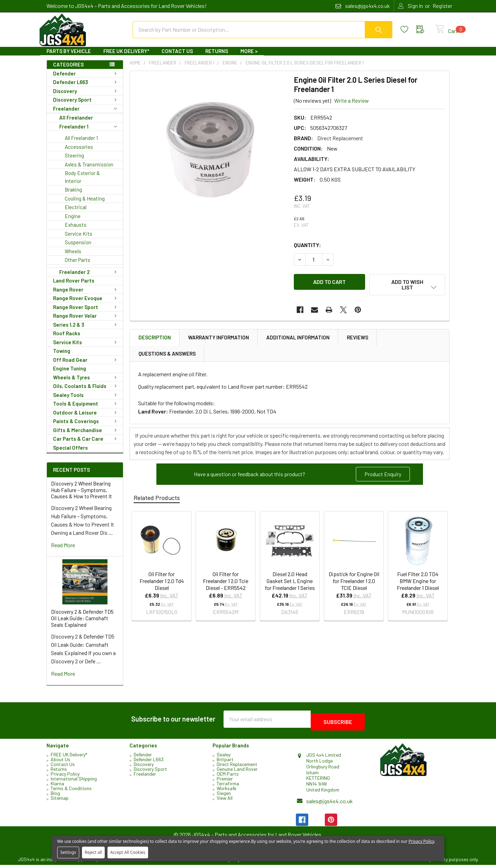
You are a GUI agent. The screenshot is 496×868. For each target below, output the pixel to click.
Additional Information (298, 339)
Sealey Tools (86, 401)
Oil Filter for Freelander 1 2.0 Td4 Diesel (162, 583)
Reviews (358, 339)
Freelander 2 (89, 278)
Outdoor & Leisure (86, 419)
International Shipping (74, 782)
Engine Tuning (70, 375)
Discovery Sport (86, 106)
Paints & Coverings (86, 427)
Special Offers (70, 454)
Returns (217, 57)
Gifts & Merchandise (86, 436)
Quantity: (307, 251)
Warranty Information (219, 339)
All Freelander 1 (81, 144)
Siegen (224, 796)
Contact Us (177, 57)
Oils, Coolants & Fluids (86, 392)
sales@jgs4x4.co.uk (329, 804)
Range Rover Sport (86, 313)
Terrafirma (228, 787)
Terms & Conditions (71, 791)
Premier (225, 782)
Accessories (79, 153)
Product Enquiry (383, 476)
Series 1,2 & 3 (86, 331)
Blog (55, 796)
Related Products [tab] (157, 500)
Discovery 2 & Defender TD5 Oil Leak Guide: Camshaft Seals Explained (82, 624)
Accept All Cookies (128, 852)
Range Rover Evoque (86, 304)
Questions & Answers (167, 356)
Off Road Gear (86, 366)
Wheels (73, 257)
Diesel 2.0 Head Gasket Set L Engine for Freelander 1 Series (290, 583)
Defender (86, 80)
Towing (62, 357)
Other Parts (77, 266)
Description (155, 339)
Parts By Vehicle (69, 57)
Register (442, 6)
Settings (68, 852)
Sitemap (60, 801)
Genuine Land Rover (237, 772)
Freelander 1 (88, 133)
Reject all (93, 852)
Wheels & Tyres (86, 384)
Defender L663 (86, 88)
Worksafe (226, 791)
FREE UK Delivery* (126, 57)
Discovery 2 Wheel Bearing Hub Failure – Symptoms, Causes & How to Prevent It (81, 496)
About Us (60, 762)
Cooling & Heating (85, 205)
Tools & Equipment (86, 410)
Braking (73, 196)
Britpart (225, 762)
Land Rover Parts (74, 287)
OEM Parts (228, 777)
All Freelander (76, 124)
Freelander (85, 115)
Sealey (224, 758)
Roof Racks (67, 339)
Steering (74, 162)
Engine (73, 222)
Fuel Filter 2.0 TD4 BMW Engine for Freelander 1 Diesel (418, 583)
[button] (383, 476)
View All (225, 801)
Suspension (78, 248)
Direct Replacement (237, 767)
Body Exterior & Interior (82, 183)
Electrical (76, 213)
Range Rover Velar (86, 322)
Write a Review (352, 107)
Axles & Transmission (89, 171)
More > (249, 57)
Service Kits (79, 240)
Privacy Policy (65, 777)
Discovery (86, 97)
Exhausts (76, 231)
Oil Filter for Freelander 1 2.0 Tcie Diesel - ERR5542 (226, 583)
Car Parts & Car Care (86, 445)
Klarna (57, 787)
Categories (68, 71)
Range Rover (86, 296)
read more (63, 551)
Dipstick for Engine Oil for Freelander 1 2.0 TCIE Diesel (354, 583)
